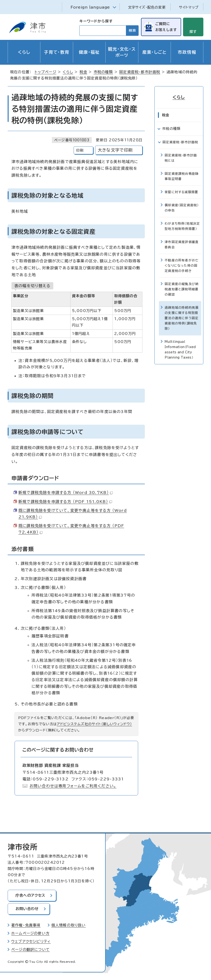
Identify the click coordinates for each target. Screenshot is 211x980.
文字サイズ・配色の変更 (147, 7)
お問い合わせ (27, 909)
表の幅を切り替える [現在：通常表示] (32, 286)
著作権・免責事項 (26, 925)
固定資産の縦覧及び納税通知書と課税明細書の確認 (182, 289)
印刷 (80, 150)
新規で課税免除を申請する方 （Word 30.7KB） (66, 493)
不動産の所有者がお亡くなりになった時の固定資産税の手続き (182, 266)
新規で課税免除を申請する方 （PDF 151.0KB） (65, 502)
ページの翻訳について (30, 950)
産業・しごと (155, 52)
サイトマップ (189, 7)
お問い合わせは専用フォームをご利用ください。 (73, 786)
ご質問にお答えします (166, 27)
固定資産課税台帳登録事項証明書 (182, 176)
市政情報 (187, 52)
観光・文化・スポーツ (122, 52)
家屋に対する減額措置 (181, 192)
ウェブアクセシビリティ (31, 941)
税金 (83, 72)
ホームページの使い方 (30, 933)
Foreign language (90, 7)
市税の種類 (103, 72)
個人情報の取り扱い (69, 925)
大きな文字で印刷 (115, 150)
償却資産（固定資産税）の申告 (182, 208)
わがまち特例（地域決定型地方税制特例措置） (182, 226)
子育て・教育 (57, 52)
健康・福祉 (89, 52)
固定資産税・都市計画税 (140, 72)
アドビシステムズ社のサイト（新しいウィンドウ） (95, 724)
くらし (24, 52)
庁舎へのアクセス (31, 895)
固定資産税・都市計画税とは (181, 158)
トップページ (46, 72)
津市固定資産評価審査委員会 (182, 245)
